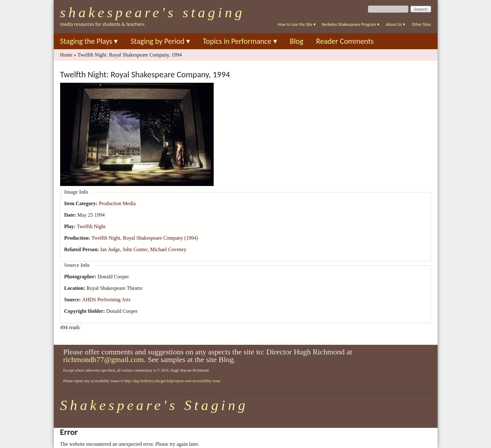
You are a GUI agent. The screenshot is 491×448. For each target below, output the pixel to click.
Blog (297, 41)
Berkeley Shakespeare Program (351, 24)
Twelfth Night (91, 226)
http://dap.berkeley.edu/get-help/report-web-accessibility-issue (172, 381)
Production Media (117, 203)
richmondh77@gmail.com (104, 359)
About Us (396, 24)
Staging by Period (160, 41)
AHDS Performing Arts (106, 300)
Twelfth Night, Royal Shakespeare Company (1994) (145, 238)
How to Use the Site (297, 24)
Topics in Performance (240, 41)
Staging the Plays (89, 41)
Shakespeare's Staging (153, 12)
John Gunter (135, 249)
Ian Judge (110, 249)
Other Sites (421, 24)
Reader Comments (345, 41)
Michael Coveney (168, 249)
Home (66, 55)
